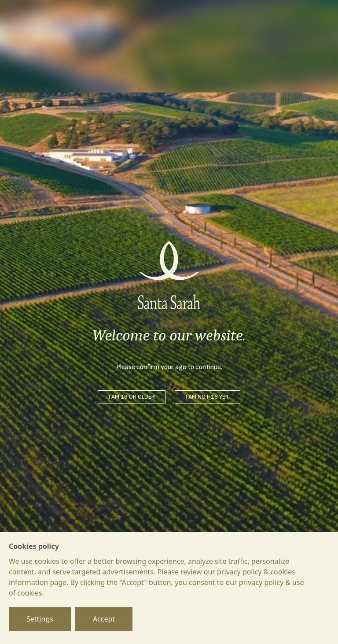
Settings (40, 619)
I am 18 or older (132, 397)
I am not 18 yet (208, 397)
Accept (104, 619)
